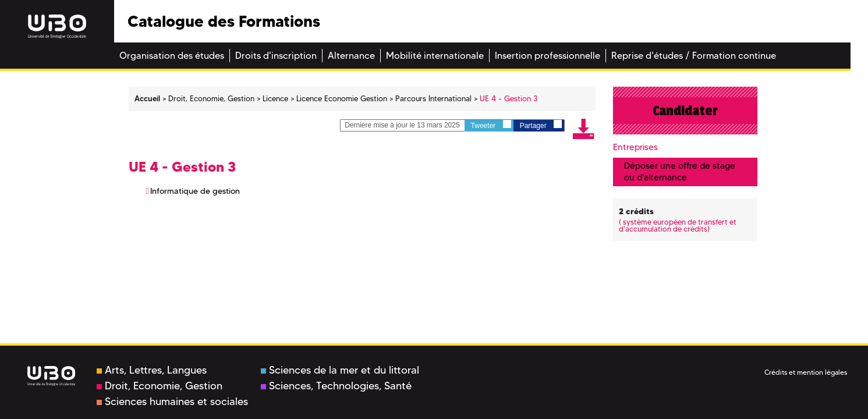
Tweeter (491, 125)
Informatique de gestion (195, 191)
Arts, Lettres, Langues (152, 370)
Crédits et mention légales (806, 372)
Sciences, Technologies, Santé (336, 386)
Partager (541, 125)
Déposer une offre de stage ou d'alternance (680, 171)
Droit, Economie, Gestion (160, 386)
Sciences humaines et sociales (172, 402)
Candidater (685, 111)
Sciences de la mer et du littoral (340, 370)
